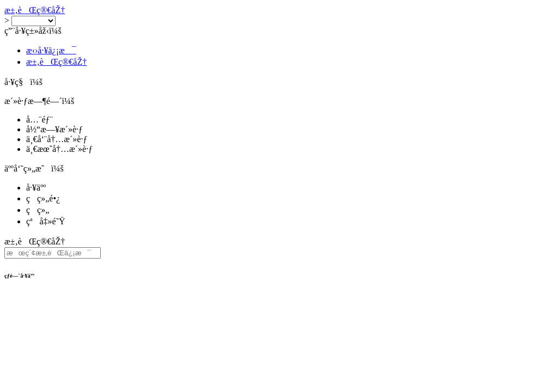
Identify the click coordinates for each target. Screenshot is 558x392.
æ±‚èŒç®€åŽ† (35, 10)
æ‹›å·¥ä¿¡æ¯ (51, 50)
